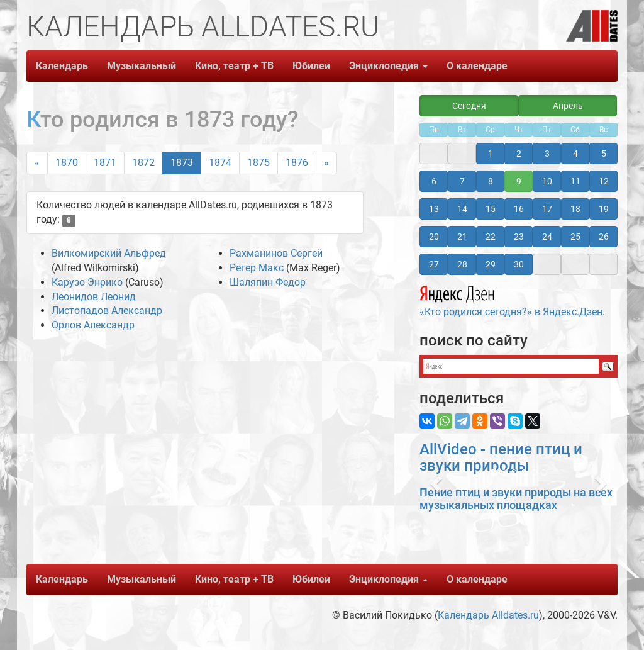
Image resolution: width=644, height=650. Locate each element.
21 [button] (462, 237)
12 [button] (604, 181)
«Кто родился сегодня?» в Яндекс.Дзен (511, 300)
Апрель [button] (568, 106)
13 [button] (434, 209)
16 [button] (519, 209)
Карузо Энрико (87, 282)
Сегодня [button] (469, 106)
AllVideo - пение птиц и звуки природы (501, 457)
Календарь (62, 66)
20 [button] (434, 237)
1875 (258, 163)
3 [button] (547, 154)
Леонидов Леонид (94, 297)
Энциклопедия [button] (388, 66)
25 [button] (575, 237)
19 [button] (604, 209)
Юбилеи (311, 66)
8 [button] (491, 181)
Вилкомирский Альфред (109, 253)
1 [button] (491, 154)
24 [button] (547, 237)
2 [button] (519, 154)
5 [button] (604, 154)
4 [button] (575, 154)
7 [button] (462, 181)
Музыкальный (142, 66)
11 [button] (575, 181)
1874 (220, 163)
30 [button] (519, 264)
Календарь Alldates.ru (488, 615)
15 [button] (491, 209)
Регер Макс (257, 268)
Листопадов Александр (107, 311)
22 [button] (491, 237)
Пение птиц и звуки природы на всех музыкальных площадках (516, 499)
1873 (182, 163)
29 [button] (491, 264)
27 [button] (434, 264)
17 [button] (547, 209)
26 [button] (604, 237)
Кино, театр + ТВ (234, 66)
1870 (67, 163)
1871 (105, 163)
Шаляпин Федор (268, 282)
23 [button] (519, 237)
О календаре (477, 66)
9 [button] (519, 181)
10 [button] (547, 181)
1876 (297, 163)
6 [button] (434, 181)
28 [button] (462, 264)
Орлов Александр (93, 325)
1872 (143, 163)
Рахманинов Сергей (276, 253)
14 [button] (462, 209)
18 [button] (575, 209)
